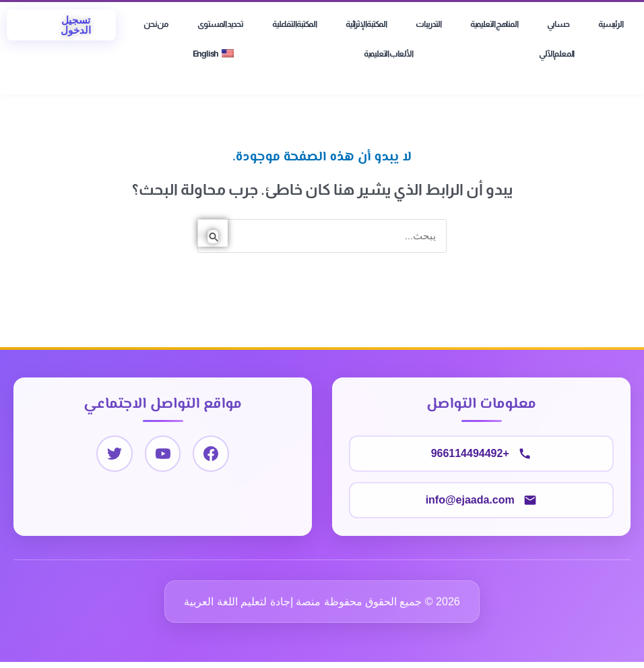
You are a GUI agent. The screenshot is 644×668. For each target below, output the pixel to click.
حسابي (558, 24)
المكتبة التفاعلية (294, 24)
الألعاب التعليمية (388, 54)
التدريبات (428, 24)
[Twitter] (114, 455)
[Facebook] (212, 455)
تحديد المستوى (220, 24)
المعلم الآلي (556, 54)
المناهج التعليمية (494, 24)
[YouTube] (163, 455)
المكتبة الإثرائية (366, 24)
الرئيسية (610, 24)
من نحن (156, 24)
